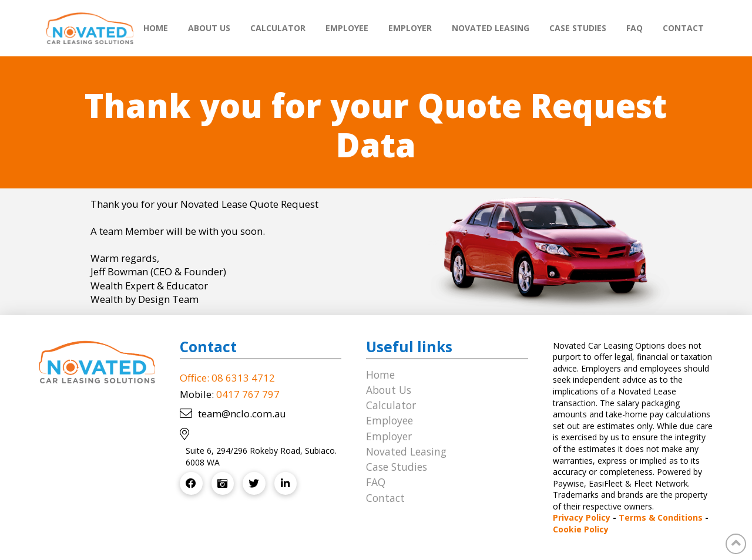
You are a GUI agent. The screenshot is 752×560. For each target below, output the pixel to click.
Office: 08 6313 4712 (227, 378)
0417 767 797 (248, 394)
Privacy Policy (582, 517)
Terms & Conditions (661, 517)
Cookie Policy (581, 529)
